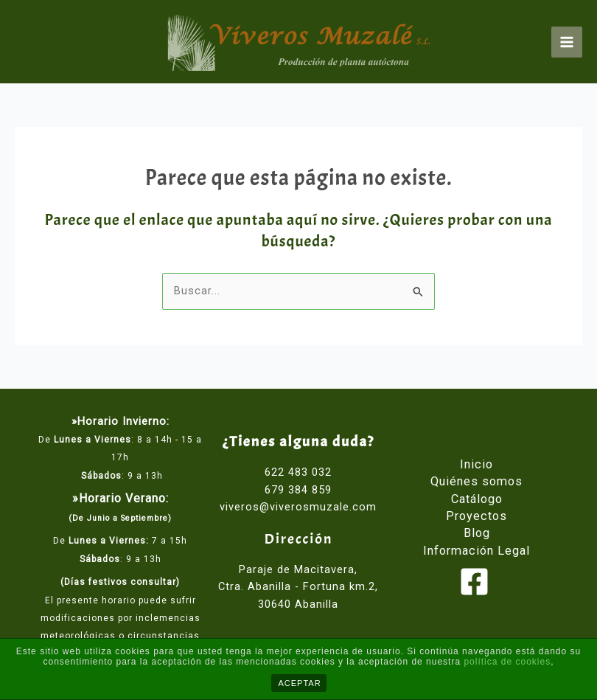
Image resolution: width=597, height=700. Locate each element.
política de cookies (507, 662)
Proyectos (476, 516)
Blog (477, 533)
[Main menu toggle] (567, 42)
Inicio (476, 464)
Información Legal (476, 551)
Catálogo (477, 499)
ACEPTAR (300, 683)
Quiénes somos (476, 481)
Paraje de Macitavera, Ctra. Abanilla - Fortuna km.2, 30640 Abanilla (298, 587)
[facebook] (476, 582)
